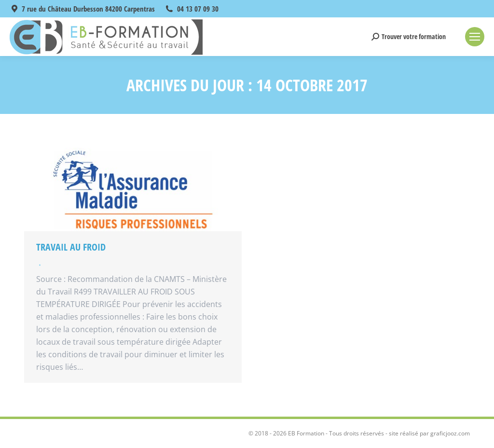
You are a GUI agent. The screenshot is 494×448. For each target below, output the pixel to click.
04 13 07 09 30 (198, 9)
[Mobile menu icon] (475, 37)
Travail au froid (71, 247)
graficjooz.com (450, 433)
